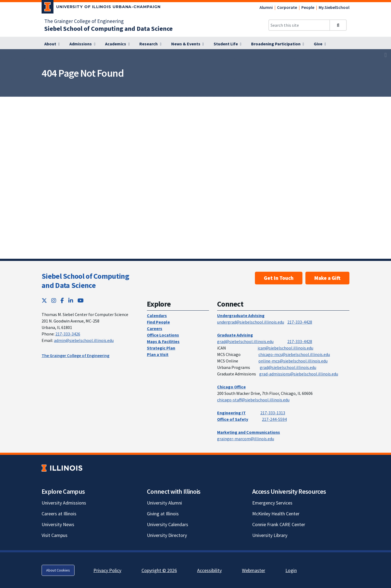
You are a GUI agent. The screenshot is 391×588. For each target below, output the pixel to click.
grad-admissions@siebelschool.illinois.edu (299, 374)
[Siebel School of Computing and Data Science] (108, 28)
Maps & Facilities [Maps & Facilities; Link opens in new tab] (163, 341)
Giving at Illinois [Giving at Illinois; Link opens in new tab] (163, 514)
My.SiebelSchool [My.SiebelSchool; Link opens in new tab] (334, 7)
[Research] (150, 44)
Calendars (157, 315)
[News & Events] (188, 44)
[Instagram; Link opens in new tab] (54, 300)
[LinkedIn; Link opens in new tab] (71, 300)
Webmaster (254, 570)
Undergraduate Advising (241, 315)
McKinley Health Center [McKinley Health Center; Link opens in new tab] (276, 514)
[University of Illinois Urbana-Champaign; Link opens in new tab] (101, 8)
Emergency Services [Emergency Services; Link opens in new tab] (272, 503)
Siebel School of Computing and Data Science (85, 281)
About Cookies (58, 570)
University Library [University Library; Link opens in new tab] (270, 535)
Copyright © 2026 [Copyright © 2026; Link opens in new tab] (159, 570)
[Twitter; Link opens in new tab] (44, 300)
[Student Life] (227, 44)
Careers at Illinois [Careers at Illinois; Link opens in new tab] (59, 514)
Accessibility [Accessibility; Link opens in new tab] (209, 570)
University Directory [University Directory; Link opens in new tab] (167, 535)
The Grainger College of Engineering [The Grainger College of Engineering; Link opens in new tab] (84, 21)
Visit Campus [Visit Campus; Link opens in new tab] (55, 535)
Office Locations (163, 335)
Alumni (266, 7)
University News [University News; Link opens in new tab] (58, 524)
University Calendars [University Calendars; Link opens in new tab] (168, 524)
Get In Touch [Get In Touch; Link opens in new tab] (279, 278)
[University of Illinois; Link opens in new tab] (62, 468)
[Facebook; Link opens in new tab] (62, 300)
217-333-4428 (300, 322)
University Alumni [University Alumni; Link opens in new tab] (164, 503)
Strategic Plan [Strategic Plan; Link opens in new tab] (161, 348)
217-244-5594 (274, 419)
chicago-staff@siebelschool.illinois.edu (253, 400)
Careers (155, 328)
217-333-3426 (68, 334)
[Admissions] (82, 44)
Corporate (287, 7)
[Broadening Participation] (278, 44)
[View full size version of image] (386, 55)
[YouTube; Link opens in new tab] (81, 300)
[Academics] (117, 44)
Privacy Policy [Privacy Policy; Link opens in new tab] (107, 570)
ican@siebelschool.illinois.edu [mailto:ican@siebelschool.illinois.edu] (285, 348)
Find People (158, 322)
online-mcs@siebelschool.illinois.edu (293, 361)
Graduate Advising (235, 335)
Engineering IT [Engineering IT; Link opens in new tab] (231, 413)
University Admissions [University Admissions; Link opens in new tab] (64, 503)
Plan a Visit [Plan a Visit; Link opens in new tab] (158, 354)
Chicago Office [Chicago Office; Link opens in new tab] (231, 387)
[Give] (320, 44)
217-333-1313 (273, 413)
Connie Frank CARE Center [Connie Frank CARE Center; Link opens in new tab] (279, 524)
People (308, 7)
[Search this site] (299, 25)
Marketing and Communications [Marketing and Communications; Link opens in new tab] (249, 432)
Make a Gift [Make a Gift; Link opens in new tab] (327, 278)
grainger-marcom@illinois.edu (246, 439)
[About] (52, 44)
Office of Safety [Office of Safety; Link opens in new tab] (233, 419)
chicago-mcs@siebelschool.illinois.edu (294, 354)
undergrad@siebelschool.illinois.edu (251, 322)
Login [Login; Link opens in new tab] (291, 570)
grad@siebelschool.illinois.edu (245, 341)
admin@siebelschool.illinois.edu (84, 340)
